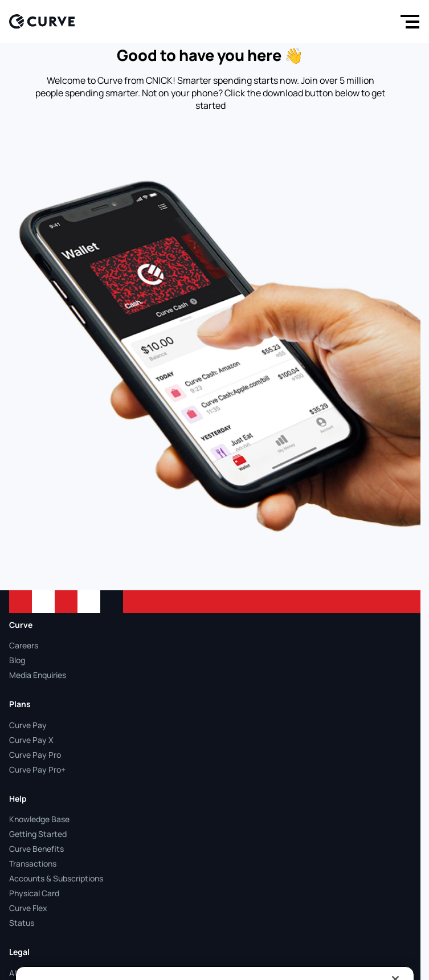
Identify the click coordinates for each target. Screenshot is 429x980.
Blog (17, 660)
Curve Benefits (36, 849)
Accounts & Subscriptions (56, 878)
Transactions (33, 863)
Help (18, 799)
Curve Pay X (31, 740)
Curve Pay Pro (35, 755)
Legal (19, 952)
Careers (24, 645)
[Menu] (407, 22)
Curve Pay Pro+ (37, 769)
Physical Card (34, 893)
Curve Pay (28, 725)
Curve (21, 625)
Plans (20, 704)
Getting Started (38, 834)
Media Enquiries (38, 675)
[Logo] (42, 21)
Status (22, 923)
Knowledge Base (39, 819)
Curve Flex (28, 908)
